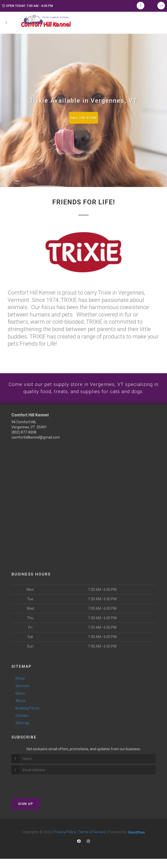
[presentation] (39, 793)
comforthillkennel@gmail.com (36, 446)
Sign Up (26, 813)
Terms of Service (92, 841)
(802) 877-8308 (24, 441)
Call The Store (84, 118)
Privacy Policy (65, 841)
